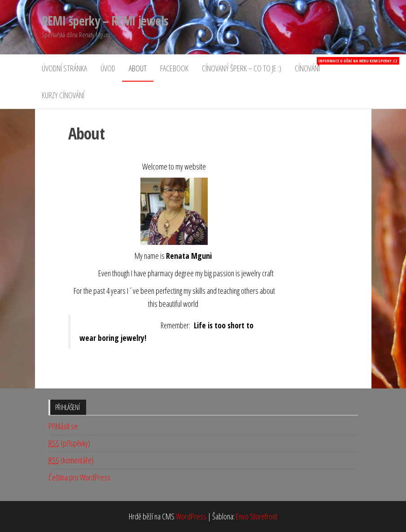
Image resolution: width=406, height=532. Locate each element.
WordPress (191, 516)
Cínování (311, 65)
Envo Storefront (257, 516)
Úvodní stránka (64, 68)
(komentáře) (71, 460)
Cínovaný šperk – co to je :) (242, 68)
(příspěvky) (69, 443)
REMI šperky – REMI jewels (105, 21)
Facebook (174, 68)
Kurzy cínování (63, 95)
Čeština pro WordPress (79, 477)
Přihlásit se (63, 426)
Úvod (108, 68)
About (138, 68)
